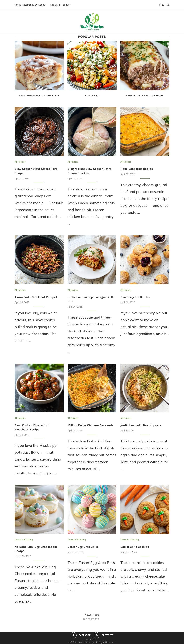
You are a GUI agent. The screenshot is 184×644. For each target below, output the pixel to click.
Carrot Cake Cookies (135, 547)
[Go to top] (92, 639)
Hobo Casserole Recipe (137, 169)
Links (66, 5)
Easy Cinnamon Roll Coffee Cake (39, 96)
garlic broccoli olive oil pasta (141, 425)
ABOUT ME (55, 5)
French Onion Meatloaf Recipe (145, 96)
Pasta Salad (92, 96)
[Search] (168, 5)
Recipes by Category (34, 5)
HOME (18, 5)
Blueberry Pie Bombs (135, 297)
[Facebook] (160, 5)
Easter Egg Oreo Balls (83, 547)
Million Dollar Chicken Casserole (90, 425)
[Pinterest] (163, 5)
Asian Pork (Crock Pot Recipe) (36, 297)
